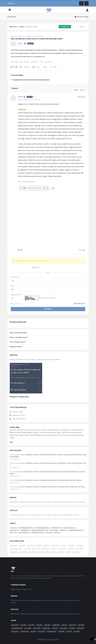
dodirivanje (34, 62)
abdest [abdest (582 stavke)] (14, 546)
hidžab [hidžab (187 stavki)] (71, 546)
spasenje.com (15, 530)
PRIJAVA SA (36, 267)
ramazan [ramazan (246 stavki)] (24, 552)
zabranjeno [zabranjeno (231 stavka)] (51, 552)
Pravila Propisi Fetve (38, 36)
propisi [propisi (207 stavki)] (14, 552)
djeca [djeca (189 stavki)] (30, 546)
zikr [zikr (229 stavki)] (68, 552)
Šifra (13, 286)
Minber (83, 502)
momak (41, 62)
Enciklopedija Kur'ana (26, 528)
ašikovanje (14, 62)
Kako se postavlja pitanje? (18, 333)
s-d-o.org (48, 533)
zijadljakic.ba (25, 530)
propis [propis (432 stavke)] (79, 549)
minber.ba (63, 530)
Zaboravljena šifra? (80, 303)
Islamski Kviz (24, 502)
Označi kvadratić (16, 295)
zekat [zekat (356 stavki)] (60, 552)
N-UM (76, 502)
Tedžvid (56, 502)
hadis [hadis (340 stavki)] (46, 546)
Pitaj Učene (14, 502)
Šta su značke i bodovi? (18, 342)
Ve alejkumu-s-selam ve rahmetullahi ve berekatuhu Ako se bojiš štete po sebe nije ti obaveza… (54, 480)
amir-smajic (54, 530)
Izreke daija (14, 427)
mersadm (13, 455)
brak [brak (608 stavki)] (22, 546)
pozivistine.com (70, 528)
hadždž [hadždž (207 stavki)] (55, 546)
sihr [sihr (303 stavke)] (32, 552)
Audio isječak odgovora (27, 182)
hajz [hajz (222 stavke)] (63, 546)
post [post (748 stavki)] (71, 549)
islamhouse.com (57, 528)
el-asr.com (13, 533)
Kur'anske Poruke (67, 502)
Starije (76, 90)
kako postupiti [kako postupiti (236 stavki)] (16, 549)
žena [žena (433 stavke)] (76, 552)
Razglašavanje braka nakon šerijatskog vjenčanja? (30, 80)
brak (21, 62)
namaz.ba (57, 533)
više (11, 442)
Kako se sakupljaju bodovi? (19, 337)
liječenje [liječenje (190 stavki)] (45, 549)
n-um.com (13, 528)
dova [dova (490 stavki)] (38, 546)
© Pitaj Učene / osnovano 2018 (48, 640)
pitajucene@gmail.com (21, 589)
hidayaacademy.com (76, 530)
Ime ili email (15, 277)
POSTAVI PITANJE (82, 17)
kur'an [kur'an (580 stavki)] (27, 549)
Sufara (50, 502)
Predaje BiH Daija (38, 533)
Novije (82, 90)
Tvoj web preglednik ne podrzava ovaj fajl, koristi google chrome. (34, 188)
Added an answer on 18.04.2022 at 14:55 (29, 100)
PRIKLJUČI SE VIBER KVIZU (19, 397)
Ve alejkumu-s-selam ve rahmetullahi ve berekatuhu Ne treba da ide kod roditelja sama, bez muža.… (56, 487)
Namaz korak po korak (38, 502)
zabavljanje (49, 62)
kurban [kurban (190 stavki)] (36, 549)
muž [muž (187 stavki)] (54, 549)
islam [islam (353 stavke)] (80, 546)
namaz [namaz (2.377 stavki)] (62, 549)
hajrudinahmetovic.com (40, 530)
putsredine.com (24, 533)
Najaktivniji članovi (16, 347)
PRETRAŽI (12, 17)
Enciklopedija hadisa (42, 528)
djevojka (26, 62)
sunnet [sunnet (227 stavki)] (40, 552)
